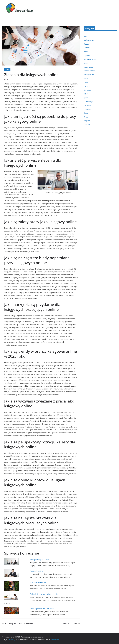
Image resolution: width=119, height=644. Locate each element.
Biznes (86, 36)
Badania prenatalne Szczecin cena (18, 624)
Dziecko (87, 44)
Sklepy (86, 94)
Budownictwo (89, 40)
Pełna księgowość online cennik (44, 594)
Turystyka (87, 109)
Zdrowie (87, 125)
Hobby (86, 52)
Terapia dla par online (40, 559)
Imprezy (87, 55)
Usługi (7, 69)
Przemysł (87, 86)
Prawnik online (36, 571)
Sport (86, 98)
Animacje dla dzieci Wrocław (42, 609)
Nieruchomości (89, 71)
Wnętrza (87, 121)
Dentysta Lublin (72, 624)
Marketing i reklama (91, 59)
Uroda (86, 113)
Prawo (86, 82)
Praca (86, 78)
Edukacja (87, 48)
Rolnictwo (87, 90)
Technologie (88, 101)
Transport (87, 105)
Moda (86, 63)
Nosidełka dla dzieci (38, 583)
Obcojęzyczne (89, 75)
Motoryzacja (88, 67)
